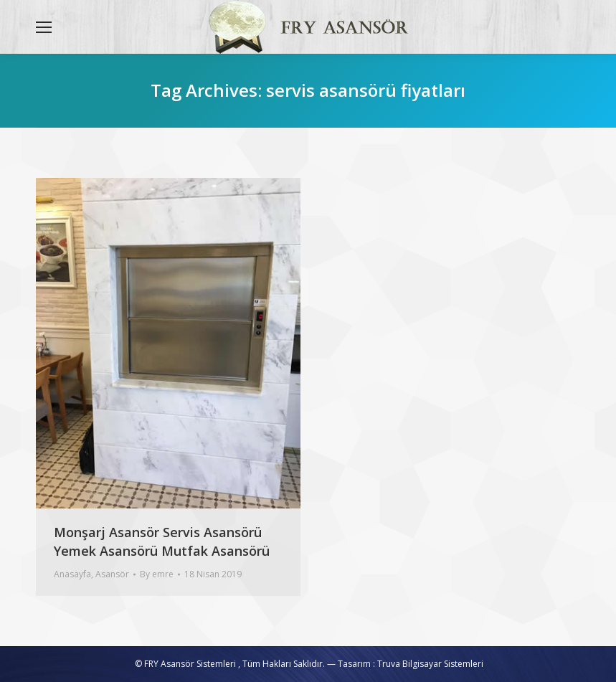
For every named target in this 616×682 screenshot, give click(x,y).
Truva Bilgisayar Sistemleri (430, 664)
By (157, 574)
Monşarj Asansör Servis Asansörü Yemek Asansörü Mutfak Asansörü (162, 541)
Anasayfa (72, 574)
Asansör (112, 574)
